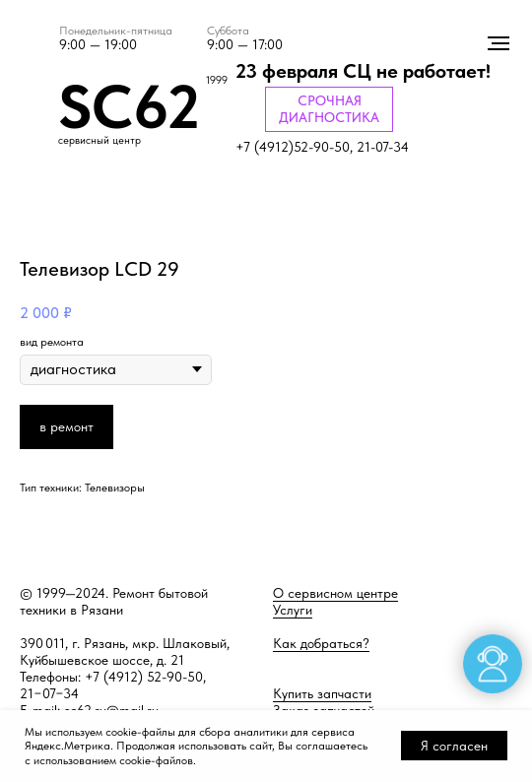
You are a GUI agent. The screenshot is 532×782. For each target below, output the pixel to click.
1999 (217, 80)
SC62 (129, 106)
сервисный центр (100, 140)
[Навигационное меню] (499, 43)
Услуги (293, 610)
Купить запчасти (322, 693)
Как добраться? (321, 643)
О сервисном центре (335, 593)
